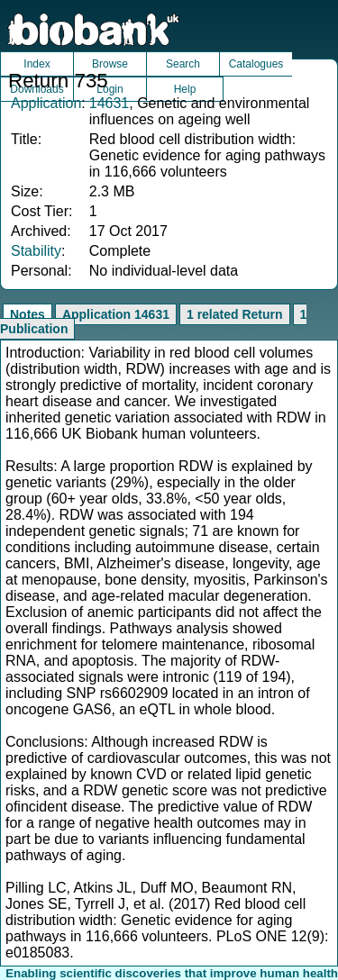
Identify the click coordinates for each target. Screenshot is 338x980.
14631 (110, 103)
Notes (27, 314)
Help (185, 89)
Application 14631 (116, 314)
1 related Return (235, 314)
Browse (110, 64)
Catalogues (256, 64)
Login (110, 89)
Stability (36, 251)
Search (183, 64)
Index (37, 64)
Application (46, 103)
